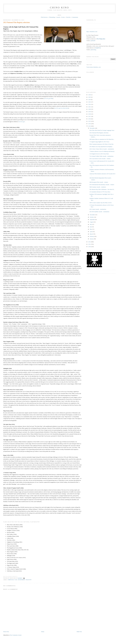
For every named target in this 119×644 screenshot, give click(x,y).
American (11, 580)
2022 (90, 104)
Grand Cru (98, 48)
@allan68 (93, 41)
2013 (90, 126)
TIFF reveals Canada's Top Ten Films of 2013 (100, 203)
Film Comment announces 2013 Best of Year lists (101, 144)
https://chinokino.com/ (92, 32)
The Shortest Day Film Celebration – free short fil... (102, 189)
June (91, 227)
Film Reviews (44, 17)
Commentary (75, 17)
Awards (58, 17)
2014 (90, 124)
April (91, 232)
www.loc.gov (22, 122)
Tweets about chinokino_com (94, 67)
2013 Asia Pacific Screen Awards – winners (100, 159)
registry (29, 580)
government (22, 580)
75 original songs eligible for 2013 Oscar (99, 142)
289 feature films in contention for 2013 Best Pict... (102, 139)
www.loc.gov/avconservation (62, 108)
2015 (90, 121)
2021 (90, 107)
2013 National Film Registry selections (17, 22)
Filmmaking (52, 17)
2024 (90, 100)
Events (63, 17)
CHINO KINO (59, 8)
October (92, 217)
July (91, 224)
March (92, 234)
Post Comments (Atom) (16, 635)
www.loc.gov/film (48, 98)
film (16, 580)
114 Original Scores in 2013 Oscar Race (99, 154)
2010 (90, 247)
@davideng (93, 50)
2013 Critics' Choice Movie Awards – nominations (102, 149)
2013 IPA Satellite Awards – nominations (99, 212)
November (93, 215)
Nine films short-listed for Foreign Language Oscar (102, 130)
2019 (90, 112)
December (92, 128)
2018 (90, 114)
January (92, 239)
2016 (90, 119)
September (93, 220)
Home (43, 632)
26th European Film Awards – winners (99, 182)
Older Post (79, 632)
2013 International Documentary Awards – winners (102, 185)
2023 (90, 102)
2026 (90, 95)
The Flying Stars (101, 39)
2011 (90, 244)
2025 (90, 97)
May (91, 229)
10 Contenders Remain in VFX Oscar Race (100, 192)
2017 (90, 116)
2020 (90, 109)
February (92, 236)
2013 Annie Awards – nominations (98, 209)
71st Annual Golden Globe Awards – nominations (101, 156)
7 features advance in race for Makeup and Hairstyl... (102, 151)
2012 (90, 242)
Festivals (68, 17)
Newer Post (6, 632)
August (92, 222)
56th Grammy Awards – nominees (98, 187)
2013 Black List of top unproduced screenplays (101, 147)
